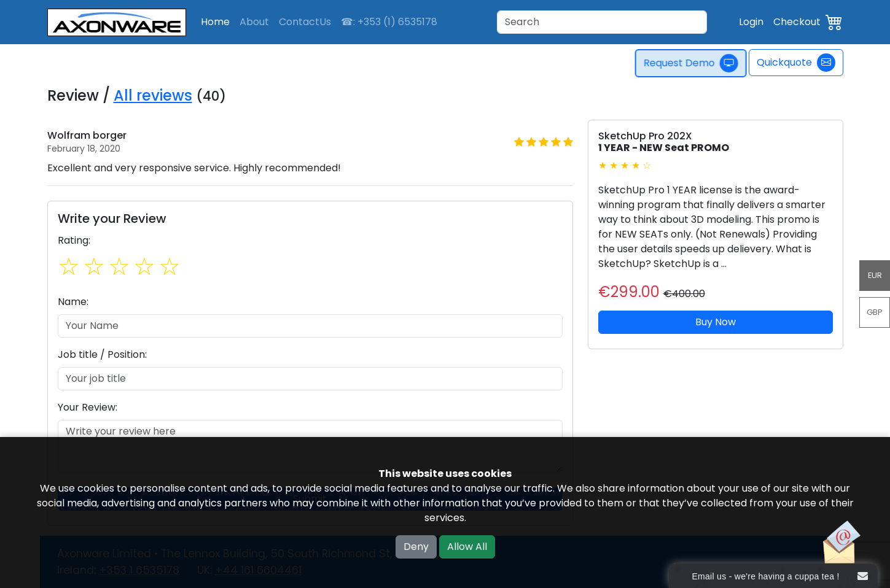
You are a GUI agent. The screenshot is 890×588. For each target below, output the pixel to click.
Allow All (467, 547)
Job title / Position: (102, 354)
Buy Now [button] (716, 322)
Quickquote (796, 63)
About (254, 22)
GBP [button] (875, 312)
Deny (416, 547)
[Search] (602, 22)
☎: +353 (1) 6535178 (389, 22)
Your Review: (88, 407)
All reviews (153, 95)
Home (215, 22)
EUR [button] (875, 275)
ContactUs (305, 22)
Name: (73, 302)
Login (751, 22)
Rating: (74, 240)
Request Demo (696, 63)
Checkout (797, 22)
